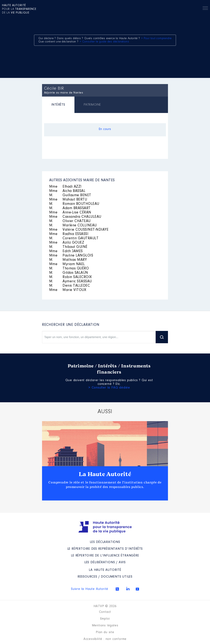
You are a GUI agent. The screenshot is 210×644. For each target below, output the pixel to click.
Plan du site (105, 632)
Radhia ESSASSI (69, 234)
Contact (105, 612)
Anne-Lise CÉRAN (70, 213)
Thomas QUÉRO (69, 269)
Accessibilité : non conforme (105, 639)
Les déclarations (105, 542)
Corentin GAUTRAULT (74, 238)
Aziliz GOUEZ (67, 243)
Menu (205, 9)
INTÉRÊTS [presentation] (58, 105)
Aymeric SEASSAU (71, 282)
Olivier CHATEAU (70, 221)
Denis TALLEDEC (70, 286)
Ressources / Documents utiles (105, 577)
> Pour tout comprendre (156, 39)
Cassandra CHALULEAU (75, 217)
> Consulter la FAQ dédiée (109, 388)
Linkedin (128, 589)
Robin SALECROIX (71, 277)
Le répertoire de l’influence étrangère (105, 556)
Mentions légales (105, 626)
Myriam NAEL (67, 264)
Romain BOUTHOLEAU (74, 204)
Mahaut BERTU (68, 200)
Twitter (117, 589)
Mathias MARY (68, 260)
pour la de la (19, 9)
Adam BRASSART (70, 208)
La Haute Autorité (105, 474)
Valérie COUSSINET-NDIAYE (79, 230)
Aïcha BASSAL (67, 191)
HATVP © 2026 (105, 606)
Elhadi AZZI (65, 187)
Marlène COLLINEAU (73, 226)
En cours (105, 129)
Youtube (137, 589)
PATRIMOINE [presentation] (92, 105)
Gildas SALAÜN (69, 273)
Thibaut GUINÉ (68, 247)
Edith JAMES (66, 251)
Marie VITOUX (68, 290)
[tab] (58, 105)
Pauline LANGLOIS (71, 256)
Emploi (105, 619)
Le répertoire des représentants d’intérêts (105, 549)
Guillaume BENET (70, 195)
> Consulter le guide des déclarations (104, 42)
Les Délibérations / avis (105, 562)
